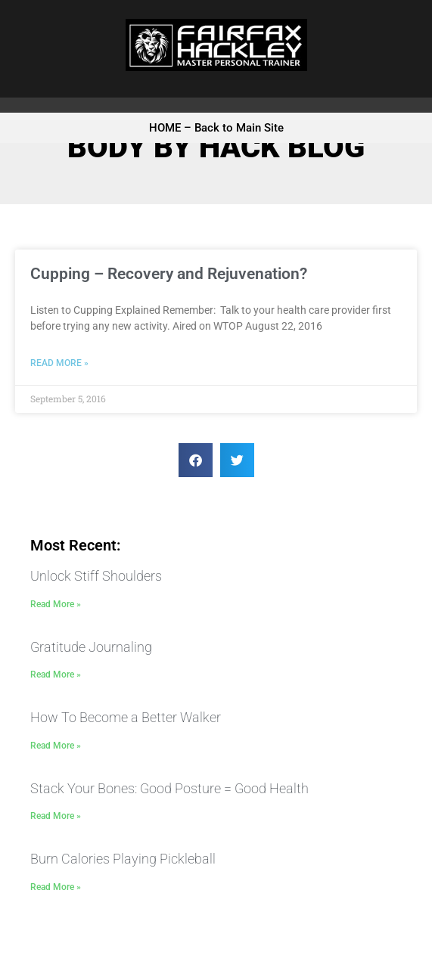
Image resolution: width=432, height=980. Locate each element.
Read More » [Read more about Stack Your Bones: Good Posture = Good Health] (56, 816)
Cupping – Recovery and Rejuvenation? (169, 274)
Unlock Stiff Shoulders (96, 576)
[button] (196, 460)
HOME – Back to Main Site (216, 128)
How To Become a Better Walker (126, 717)
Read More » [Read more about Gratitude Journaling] (56, 675)
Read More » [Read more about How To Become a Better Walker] (56, 746)
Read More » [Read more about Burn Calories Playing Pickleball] (56, 887)
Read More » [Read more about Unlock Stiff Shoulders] (56, 604)
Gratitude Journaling (91, 647)
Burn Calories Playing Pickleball (123, 859)
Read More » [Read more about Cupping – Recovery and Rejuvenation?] (59, 363)
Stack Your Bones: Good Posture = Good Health (169, 788)
